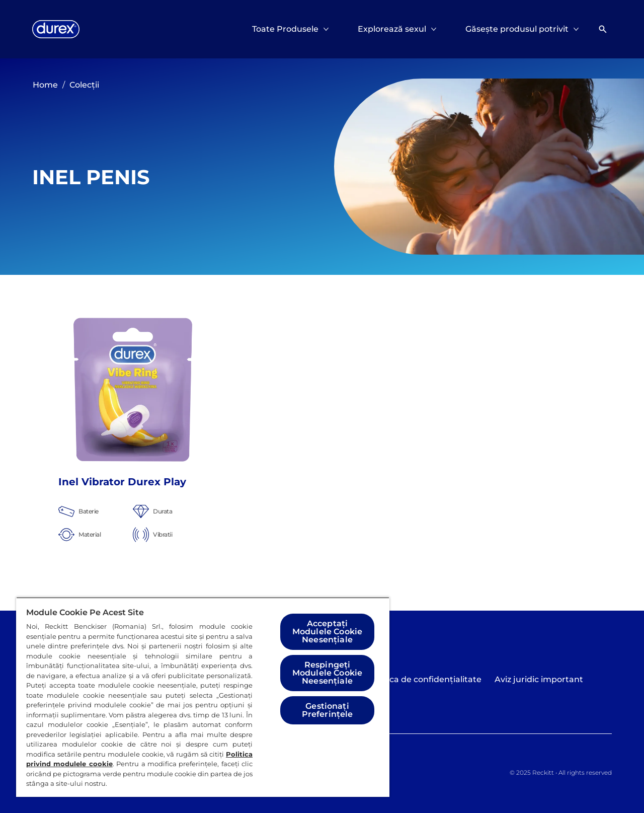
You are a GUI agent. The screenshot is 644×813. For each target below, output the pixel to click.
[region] (203, 697)
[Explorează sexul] (392, 29)
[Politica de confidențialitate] (425, 680)
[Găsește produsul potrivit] (517, 29)
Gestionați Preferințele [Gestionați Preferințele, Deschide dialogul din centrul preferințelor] (328, 710)
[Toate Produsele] (285, 29)
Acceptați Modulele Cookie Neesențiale (327, 632)
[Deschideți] (603, 29)
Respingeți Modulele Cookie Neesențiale (327, 673)
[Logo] (56, 29)
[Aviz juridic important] (539, 680)
